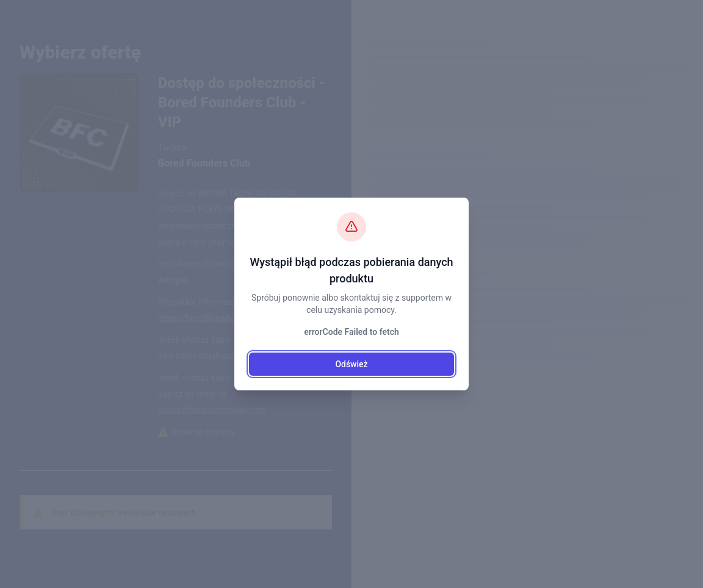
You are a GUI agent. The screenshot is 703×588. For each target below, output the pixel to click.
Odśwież (351, 364)
